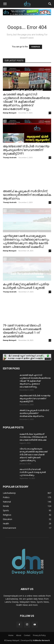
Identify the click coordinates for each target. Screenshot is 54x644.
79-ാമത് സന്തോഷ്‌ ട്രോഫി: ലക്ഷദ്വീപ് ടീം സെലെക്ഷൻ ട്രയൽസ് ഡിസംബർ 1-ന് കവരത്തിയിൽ (22, 331)
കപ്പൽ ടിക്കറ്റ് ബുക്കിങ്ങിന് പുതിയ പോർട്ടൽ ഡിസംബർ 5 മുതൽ (26, 286)
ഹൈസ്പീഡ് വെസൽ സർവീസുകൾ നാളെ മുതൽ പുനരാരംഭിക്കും (33, 472)
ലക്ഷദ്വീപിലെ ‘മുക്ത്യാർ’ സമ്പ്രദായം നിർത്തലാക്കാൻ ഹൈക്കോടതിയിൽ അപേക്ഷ (33, 437)
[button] (5, 4)
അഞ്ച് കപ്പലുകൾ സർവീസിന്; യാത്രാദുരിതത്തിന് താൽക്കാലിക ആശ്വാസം (27, 195)
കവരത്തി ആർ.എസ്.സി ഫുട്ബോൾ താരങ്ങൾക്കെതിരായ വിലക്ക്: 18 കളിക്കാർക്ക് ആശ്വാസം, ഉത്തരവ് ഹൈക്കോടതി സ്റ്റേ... (26, 102)
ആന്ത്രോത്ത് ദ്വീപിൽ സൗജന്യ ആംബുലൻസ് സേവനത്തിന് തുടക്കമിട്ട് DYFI (26, 150)
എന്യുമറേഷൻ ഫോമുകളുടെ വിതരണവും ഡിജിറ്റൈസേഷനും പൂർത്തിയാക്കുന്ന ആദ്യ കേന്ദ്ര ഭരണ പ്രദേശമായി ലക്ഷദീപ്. (26, 241)
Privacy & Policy (39, 635)
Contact (27, 635)
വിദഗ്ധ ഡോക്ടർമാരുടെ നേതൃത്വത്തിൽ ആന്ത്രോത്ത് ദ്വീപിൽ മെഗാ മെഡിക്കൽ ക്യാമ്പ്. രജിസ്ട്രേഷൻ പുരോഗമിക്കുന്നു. (33, 455)
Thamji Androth (10, 157)
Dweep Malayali (10, 113)
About (19, 635)
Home (11, 635)
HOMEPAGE (36, 47)
